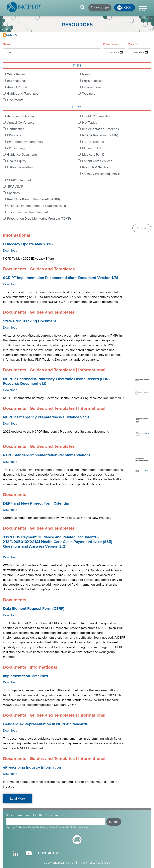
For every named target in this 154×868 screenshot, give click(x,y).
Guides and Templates (23, 94)
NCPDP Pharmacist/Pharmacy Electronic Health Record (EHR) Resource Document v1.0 (56, 381)
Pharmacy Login (100, 7)
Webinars (89, 94)
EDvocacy (14, 135)
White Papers (16, 74)
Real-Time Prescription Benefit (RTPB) (33, 199)
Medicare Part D (93, 155)
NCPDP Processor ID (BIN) (100, 135)
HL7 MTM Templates (96, 116)
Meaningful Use (93, 148)
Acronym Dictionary (21, 116)
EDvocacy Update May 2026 (28, 244)
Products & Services (96, 167)
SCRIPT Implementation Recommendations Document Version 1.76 (61, 278)
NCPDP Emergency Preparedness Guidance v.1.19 (46, 417)
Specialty (14, 193)
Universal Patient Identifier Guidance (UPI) (36, 206)
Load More (17, 799)
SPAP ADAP (15, 187)
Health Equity (17, 161)
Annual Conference (21, 123)
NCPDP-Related (93, 142)
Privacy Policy (86, 863)
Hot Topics (90, 123)
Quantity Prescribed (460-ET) (102, 174)
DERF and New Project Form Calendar (36, 503)
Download (10, 251)
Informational (16, 81)
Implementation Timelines (100, 129)
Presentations (92, 87)
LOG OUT (104, 863)
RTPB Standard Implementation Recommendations (47, 455)
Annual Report (17, 87)
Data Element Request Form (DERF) (34, 609)
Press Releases (93, 81)
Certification (16, 129)
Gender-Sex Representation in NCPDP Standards (45, 724)
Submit (114, 822)
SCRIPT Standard (19, 180)
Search (8, 44)
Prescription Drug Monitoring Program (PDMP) (39, 219)
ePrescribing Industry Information (32, 767)
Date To (133, 44)
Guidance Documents (22, 155)
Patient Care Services (97, 161)
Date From (110, 44)
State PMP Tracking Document (29, 321)
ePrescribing (16, 148)
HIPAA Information (20, 167)
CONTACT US (49, 853)
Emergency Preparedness (25, 142)
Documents (15, 100)
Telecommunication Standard (28, 212)
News (86, 74)
